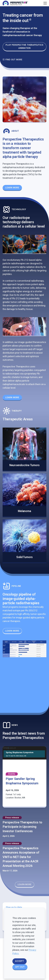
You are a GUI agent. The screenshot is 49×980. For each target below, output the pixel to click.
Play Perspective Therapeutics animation (24, 46)
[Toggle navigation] (45, 3)
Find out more (12, 60)
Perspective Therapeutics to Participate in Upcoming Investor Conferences (22, 827)
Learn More (12, 397)
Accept (20, 961)
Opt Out (20, 967)
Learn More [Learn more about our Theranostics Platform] (12, 188)
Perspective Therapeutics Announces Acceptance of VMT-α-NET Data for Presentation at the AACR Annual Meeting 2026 (21, 857)
